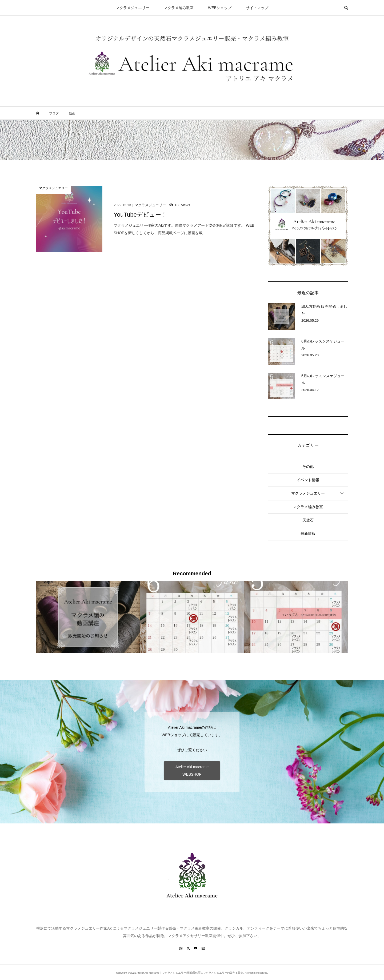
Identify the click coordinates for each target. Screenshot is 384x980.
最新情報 (308, 533)
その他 (308, 467)
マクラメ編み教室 (179, 8)
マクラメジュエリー (133, 8)
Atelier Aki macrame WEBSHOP (192, 771)
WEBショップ (220, 8)
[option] (88, 617)
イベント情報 (308, 480)
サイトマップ (257, 8)
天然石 (308, 520)
